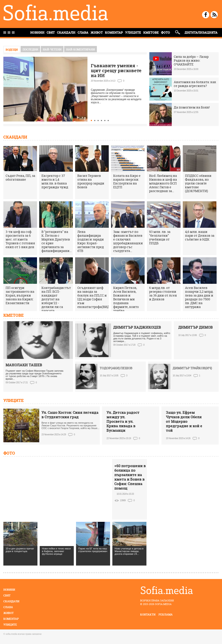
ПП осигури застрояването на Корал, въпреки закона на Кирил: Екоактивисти (20, 295)
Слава (83, 32)
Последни (30, 49)
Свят (51, 32)
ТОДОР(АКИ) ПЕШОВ (116, 368)
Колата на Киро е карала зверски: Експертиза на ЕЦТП (127, 181)
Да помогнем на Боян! (192, 107)
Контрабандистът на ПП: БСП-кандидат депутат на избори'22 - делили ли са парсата (56, 299)
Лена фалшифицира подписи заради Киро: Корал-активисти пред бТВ (91, 241)
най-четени (52, 49)
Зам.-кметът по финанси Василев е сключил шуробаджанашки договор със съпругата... (128, 241)
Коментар (114, 32)
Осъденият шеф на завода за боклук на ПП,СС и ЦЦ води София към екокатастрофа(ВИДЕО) (96, 297)
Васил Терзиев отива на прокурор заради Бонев (91, 181)
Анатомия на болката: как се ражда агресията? (195, 84)
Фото (165, 32)
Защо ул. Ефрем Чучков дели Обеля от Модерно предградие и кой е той (184, 421)
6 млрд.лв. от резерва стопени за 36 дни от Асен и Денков (163, 293)
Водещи (12, 50)
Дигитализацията (201, 32)
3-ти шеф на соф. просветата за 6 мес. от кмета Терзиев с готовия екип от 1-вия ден (20, 239)
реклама (166, 615)
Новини (9, 590)
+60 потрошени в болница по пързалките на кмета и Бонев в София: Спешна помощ (130, 477)
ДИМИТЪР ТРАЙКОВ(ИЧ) (192, 368)
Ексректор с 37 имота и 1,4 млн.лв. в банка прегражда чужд (55, 181)
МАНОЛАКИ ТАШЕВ (24, 365)
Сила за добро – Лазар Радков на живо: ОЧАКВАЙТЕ (191, 60)
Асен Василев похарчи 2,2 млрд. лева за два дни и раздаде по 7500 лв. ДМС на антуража (199, 297)
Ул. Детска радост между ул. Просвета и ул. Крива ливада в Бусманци (123, 421)
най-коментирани (81, 49)
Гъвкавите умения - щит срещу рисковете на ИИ (116, 70)
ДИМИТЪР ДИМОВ (196, 327)
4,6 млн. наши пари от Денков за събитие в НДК (200, 235)
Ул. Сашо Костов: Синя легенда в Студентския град (70, 415)
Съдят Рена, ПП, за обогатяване (20, 178)
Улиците (133, 32)
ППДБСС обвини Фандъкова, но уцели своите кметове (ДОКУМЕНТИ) (198, 183)
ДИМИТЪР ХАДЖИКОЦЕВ (137, 327)
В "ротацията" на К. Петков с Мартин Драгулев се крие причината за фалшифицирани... (57, 241)
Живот (97, 32)
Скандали (66, 32)
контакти (148, 615)
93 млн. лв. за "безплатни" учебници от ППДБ (160, 237)
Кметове (151, 32)
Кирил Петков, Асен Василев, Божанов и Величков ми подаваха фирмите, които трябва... (126, 299)
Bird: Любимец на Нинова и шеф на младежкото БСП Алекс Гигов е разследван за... (163, 183)
